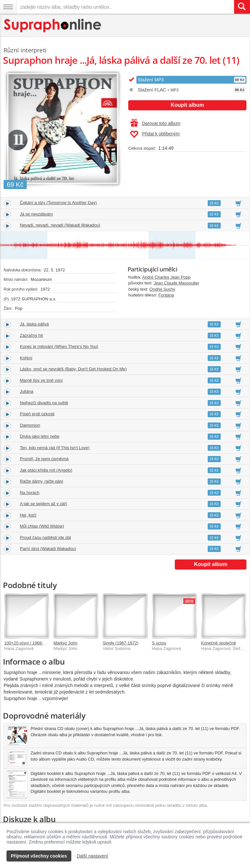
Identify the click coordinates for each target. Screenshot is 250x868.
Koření (26, 358)
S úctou (159, 643)
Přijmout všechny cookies (39, 856)
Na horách (30, 493)
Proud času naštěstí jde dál (45, 537)
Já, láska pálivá (34, 324)
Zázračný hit (31, 335)
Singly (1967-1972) (120, 643)
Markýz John (65, 643)
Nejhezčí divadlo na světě (44, 403)
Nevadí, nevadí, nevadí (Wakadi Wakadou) (60, 225)
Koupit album (187, 105)
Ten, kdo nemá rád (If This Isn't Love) (55, 448)
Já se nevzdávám (36, 214)
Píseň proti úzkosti (37, 414)
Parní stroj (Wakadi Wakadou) (48, 549)
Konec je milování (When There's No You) (59, 346)
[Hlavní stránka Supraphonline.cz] (53, 26)
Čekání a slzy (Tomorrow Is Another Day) (58, 203)
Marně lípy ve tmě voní (41, 380)
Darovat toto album (155, 123)
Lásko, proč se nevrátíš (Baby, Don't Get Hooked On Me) (73, 369)
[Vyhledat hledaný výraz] (242, 7)
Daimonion (30, 425)
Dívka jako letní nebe (40, 436)
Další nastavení (93, 856)
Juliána (27, 391)
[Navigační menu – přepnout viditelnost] (8, 7)
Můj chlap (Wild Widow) (42, 526)
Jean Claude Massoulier (176, 283)
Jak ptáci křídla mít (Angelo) (46, 470)
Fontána (166, 295)
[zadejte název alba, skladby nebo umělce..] (125, 7)
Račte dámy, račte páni (42, 481)
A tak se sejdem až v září (43, 504)
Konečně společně (219, 643)
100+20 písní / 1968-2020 (28, 643)
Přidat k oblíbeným (155, 134)
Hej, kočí (28, 515)
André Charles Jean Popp (167, 277)
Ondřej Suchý (162, 289)
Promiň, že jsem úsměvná (44, 459)
